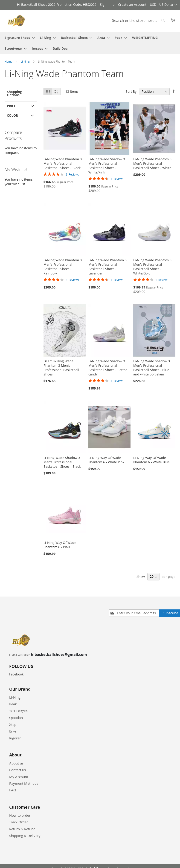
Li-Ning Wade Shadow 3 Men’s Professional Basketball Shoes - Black (62, 462)
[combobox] (139, 20)
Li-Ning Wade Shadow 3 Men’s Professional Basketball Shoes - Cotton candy (108, 368)
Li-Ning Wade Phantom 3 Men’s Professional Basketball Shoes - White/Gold (152, 267)
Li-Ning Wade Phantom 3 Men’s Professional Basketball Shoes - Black (63, 163)
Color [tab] (12, 115)
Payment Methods (24, 783)
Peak (13, 704)
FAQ (13, 790)
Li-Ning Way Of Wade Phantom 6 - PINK (60, 545)
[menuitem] (18, 38)
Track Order (19, 822)
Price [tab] (11, 106)
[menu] (90, 43)
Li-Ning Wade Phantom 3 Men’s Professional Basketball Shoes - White (152, 163)
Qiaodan (16, 718)
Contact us (17, 770)
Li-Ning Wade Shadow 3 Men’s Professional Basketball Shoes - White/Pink (107, 166)
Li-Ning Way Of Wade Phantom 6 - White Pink (106, 460)
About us (16, 763)
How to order (20, 815)
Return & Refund (22, 829)
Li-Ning (26, 61)
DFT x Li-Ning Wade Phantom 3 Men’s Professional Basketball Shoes (61, 368)
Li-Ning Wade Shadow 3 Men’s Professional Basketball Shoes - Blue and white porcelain (152, 368)
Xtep (13, 724)
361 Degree (18, 711)
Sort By (131, 91)
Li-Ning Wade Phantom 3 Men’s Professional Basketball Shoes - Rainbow (63, 267)
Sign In (105, 4)
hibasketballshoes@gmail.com (59, 655)
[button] (163, 5)
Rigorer (15, 738)
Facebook (16, 674)
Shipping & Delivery (25, 836)
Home (9, 61)
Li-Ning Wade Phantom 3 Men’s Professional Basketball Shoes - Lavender (107, 267)
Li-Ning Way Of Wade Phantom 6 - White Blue (151, 460)
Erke (13, 731)
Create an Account (132, 4)
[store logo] (17, 21)
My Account (19, 777)
